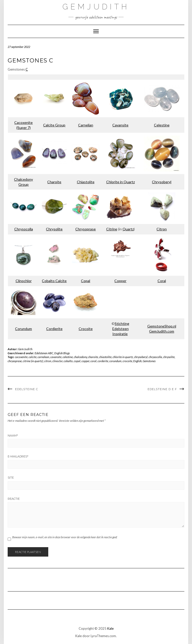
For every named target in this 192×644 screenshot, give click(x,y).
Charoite (54, 182)
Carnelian (86, 125)
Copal (86, 281)
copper (85, 361)
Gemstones (149, 361)
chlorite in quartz (123, 357)
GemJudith (96, 7)
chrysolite (169, 357)
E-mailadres (18, 456)
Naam (13, 436)
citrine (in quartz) (33, 361)
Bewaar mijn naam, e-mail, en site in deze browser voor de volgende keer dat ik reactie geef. (65, 537)
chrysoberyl (141, 357)
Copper (120, 281)
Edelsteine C (27, 389)
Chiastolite (86, 182)
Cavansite (120, 125)
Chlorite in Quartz (121, 182)
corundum (115, 361)
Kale (110, 628)
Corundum (23, 329)
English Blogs (62, 353)
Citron (162, 229)
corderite (103, 361)
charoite (93, 357)
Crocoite (86, 329)
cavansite (56, 357)
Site (11, 478)
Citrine (112, 229)
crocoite (127, 361)
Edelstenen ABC (44, 353)
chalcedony (80, 357)
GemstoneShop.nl (162, 326)
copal (77, 361)
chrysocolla (155, 357)
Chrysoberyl (162, 182)
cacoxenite (21, 357)
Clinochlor (24, 281)
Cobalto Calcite (54, 281)
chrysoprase (15, 361)
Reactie (14, 499)
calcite (33, 357)
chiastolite (105, 357)
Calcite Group (54, 125)
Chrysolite (54, 229)
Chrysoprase (86, 229)
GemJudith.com (162, 331)
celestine (68, 357)
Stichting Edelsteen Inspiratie (121, 329)
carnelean (43, 357)
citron (48, 361)
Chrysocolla (24, 229)
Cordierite (54, 329)
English (137, 361)
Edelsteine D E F (162, 389)
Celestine (162, 125)
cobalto (68, 361)
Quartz (128, 229)
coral (93, 361)
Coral (162, 281)
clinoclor (57, 361)
